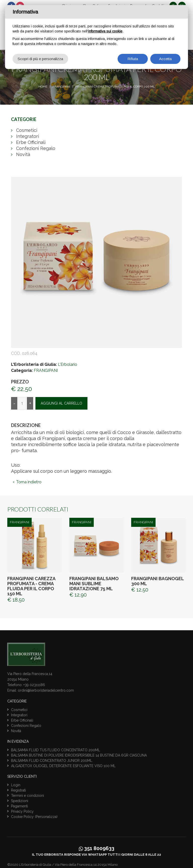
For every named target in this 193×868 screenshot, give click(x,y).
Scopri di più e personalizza (40, 59)
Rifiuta (133, 59)
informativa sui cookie (105, 31)
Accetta (165, 59)
